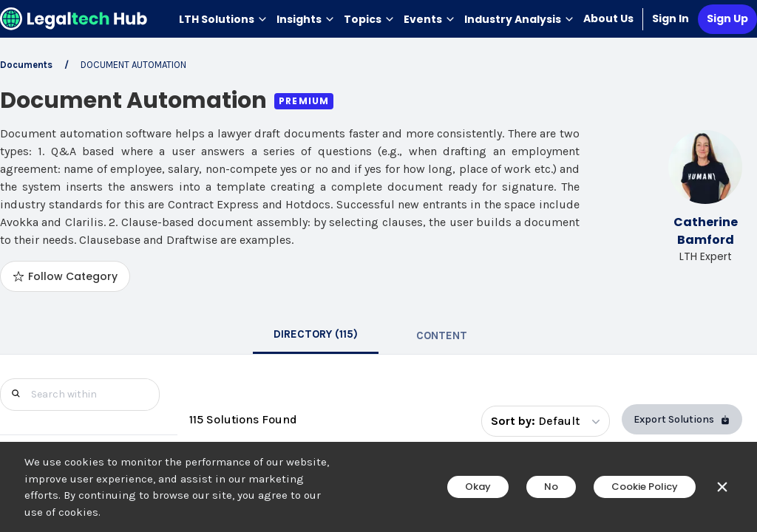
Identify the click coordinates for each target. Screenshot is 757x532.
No (551, 487)
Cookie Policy (645, 487)
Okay (478, 487)
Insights (306, 19)
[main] (378, 266)
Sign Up (727, 18)
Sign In (671, 18)
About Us (608, 18)
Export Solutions (682, 419)
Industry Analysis (519, 19)
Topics (369, 19)
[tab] (316, 335)
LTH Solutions (223, 19)
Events (430, 19)
